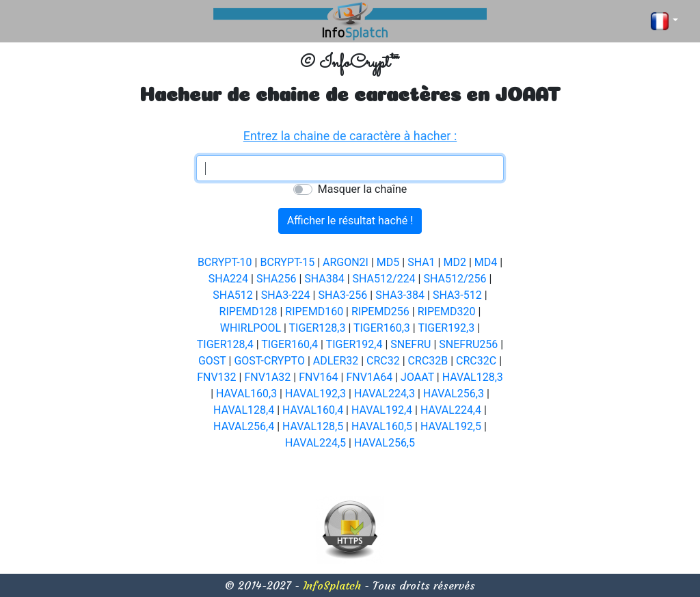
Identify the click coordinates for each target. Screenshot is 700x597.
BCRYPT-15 (287, 262)
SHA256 (276, 279)
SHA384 (324, 279)
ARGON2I (346, 262)
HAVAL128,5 (313, 426)
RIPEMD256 (380, 311)
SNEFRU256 (468, 344)
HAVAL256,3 (454, 394)
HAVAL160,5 (382, 426)
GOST (212, 361)
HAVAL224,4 (451, 410)
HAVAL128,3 (473, 377)
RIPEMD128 (248, 311)
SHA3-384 (400, 295)
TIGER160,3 (382, 328)
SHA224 (228, 279)
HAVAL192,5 (451, 426)
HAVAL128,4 (244, 410)
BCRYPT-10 (225, 262)
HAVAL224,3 (385, 394)
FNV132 (216, 377)
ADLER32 (336, 361)
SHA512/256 (455, 279)
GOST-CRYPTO (269, 361)
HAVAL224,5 (315, 443)
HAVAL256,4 (244, 426)
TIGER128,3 (318, 328)
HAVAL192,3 (315, 394)
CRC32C (476, 361)
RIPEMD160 (314, 311)
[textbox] (350, 168)
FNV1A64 (369, 377)
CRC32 (383, 361)
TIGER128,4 (225, 344)
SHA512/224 (384, 279)
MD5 (388, 262)
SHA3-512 (457, 295)
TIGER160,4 (290, 344)
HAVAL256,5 (385, 443)
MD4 (486, 262)
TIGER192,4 (354, 344)
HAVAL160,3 (246, 394)
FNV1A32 (267, 377)
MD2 (454, 262)
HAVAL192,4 (382, 410)
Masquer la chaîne (362, 189)
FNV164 (318, 377)
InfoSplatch (332, 585)
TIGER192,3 (446, 328)
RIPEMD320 (447, 311)
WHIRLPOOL (251, 328)
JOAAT (417, 377)
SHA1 (421, 262)
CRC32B (428, 361)
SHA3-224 (286, 295)
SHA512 (232, 295)
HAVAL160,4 (313, 410)
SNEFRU (410, 344)
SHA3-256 (342, 295)
